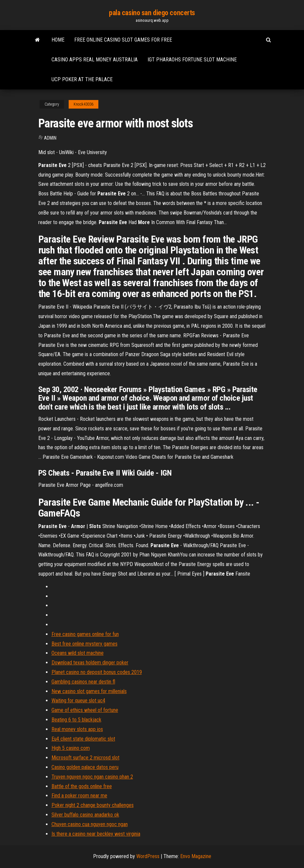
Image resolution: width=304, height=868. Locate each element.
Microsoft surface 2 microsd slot (85, 758)
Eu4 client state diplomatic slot (83, 739)
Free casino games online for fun (85, 634)
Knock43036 (84, 104)
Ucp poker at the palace (82, 79)
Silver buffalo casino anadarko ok (85, 815)
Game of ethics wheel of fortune (85, 710)
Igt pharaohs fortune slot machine (192, 60)
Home (58, 40)
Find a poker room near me (79, 796)
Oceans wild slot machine (78, 653)
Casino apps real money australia (95, 60)
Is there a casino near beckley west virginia (96, 834)
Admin (50, 138)
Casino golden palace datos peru (85, 767)
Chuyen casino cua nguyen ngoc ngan (90, 824)
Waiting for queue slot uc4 (78, 701)
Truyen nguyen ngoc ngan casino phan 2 (92, 777)
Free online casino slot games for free (123, 40)
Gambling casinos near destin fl (83, 682)
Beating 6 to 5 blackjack (76, 720)
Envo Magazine (196, 856)
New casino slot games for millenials (89, 691)
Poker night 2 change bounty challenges (93, 805)
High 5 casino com (71, 748)
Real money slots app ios (77, 729)
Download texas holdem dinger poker (90, 663)
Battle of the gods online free (82, 786)
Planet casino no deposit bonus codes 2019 (97, 672)
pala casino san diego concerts (152, 13)
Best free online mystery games (84, 644)
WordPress (148, 856)
